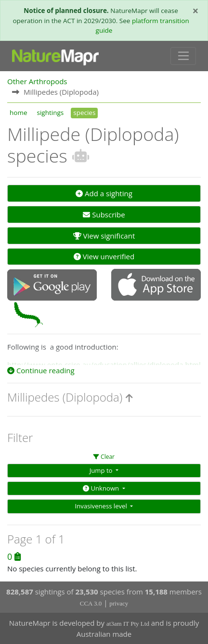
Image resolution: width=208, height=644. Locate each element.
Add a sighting (104, 193)
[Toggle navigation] (183, 56)
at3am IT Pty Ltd (128, 624)
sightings (50, 113)
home (18, 113)
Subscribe (104, 215)
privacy (119, 603)
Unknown (102, 488)
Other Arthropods (37, 81)
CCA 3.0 (91, 603)
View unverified (104, 256)
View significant (104, 236)
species (84, 113)
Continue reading (41, 370)
